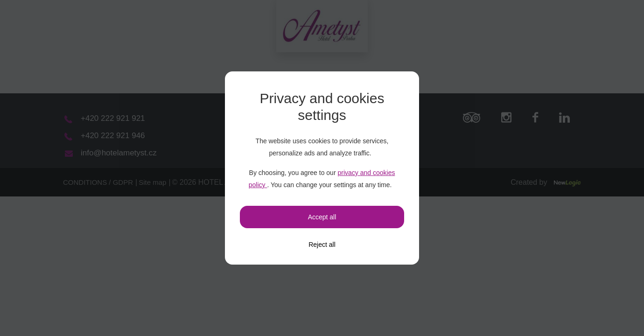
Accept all (322, 217)
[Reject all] (322, 245)
